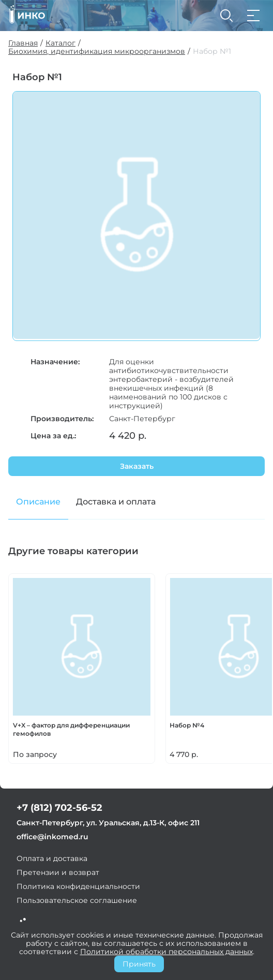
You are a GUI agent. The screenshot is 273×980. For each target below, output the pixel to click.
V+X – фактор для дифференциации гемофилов (71, 729)
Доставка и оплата (116, 502)
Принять (139, 964)
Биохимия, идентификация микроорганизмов (97, 51)
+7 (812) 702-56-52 (59, 808)
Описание (38, 502)
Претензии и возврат (58, 872)
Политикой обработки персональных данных (166, 952)
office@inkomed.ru (52, 837)
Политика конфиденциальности (78, 886)
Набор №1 (212, 51)
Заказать (137, 466)
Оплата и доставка (52, 858)
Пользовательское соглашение (77, 900)
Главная (23, 43)
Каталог (60, 43)
